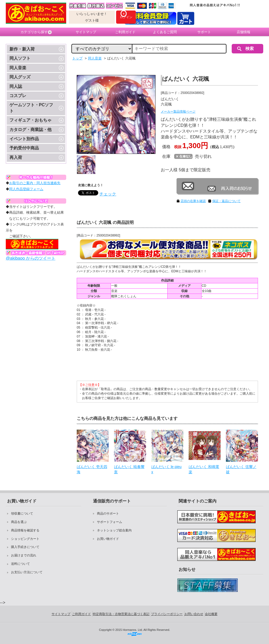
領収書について (22, 514)
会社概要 (211, 614)
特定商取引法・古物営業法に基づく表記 (121, 614)
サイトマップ (86, 32)
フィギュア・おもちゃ (30, 120)
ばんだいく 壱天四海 (92, 469)
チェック (108, 194)
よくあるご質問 (165, 32)
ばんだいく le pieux (166, 469)
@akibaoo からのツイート (31, 258)
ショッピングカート (25, 539)
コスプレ (18, 96)
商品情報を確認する (25, 530)
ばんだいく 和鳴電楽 (204, 469)
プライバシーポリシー (167, 614)
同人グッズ (20, 77)
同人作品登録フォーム (26, 189)
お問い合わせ (194, 614)
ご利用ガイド (125, 32)
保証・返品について (226, 201)
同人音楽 (18, 68)
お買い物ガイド (108, 539)
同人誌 (16, 86)
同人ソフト (20, 58)
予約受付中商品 (24, 148)
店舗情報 (244, 32)
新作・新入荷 (22, 49)
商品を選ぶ (19, 522)
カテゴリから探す (36, 32)
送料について (20, 564)
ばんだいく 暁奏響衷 (129, 469)
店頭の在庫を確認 (193, 201)
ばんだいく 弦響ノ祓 (241, 469)
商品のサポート (108, 514)
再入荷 (16, 157)
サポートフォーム (110, 522)
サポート (204, 32)
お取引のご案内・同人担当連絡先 (35, 183)
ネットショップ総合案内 (114, 530)
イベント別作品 (24, 139)
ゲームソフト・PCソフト (31, 108)
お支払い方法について (27, 572)
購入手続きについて (25, 547)
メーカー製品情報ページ (178, 112)
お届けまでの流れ (24, 555)
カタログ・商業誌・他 (30, 130)
